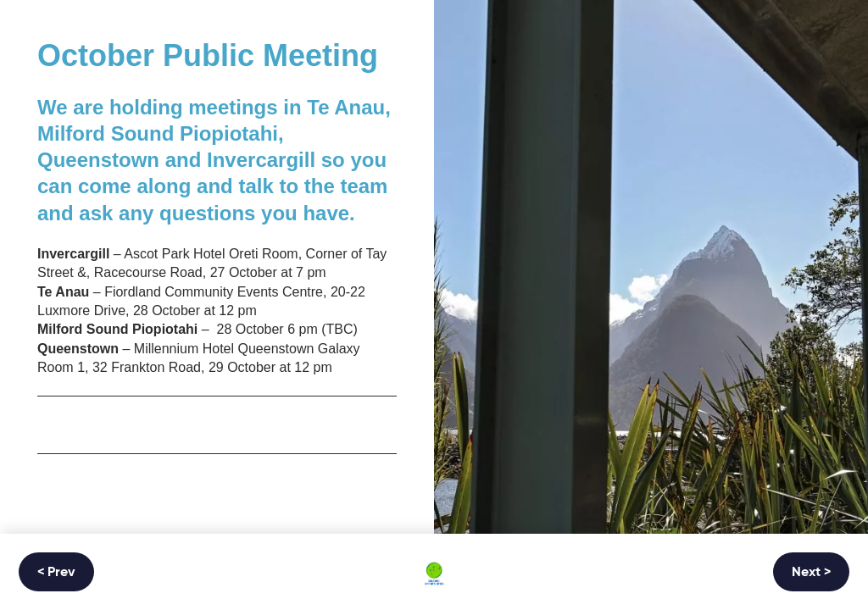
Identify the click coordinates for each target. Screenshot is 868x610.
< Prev (56, 573)
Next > (811, 573)
